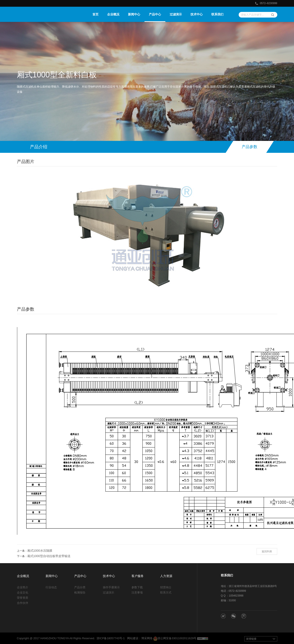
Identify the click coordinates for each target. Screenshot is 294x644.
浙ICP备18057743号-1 (111, 638)
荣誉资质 (23, 598)
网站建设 (133, 638)
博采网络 (147, 638)
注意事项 (137, 593)
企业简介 (23, 587)
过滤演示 (108, 593)
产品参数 (250, 147)
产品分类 (80, 587)
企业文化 (23, 593)
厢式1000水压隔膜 (40, 551)
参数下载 (137, 587)
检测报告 (80, 593)
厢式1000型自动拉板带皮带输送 (49, 556)
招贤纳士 (166, 587)
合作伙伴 (23, 603)
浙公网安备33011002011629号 (175, 638)
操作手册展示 (111, 587)
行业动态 (51, 587)
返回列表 (267, 551)
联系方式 (166, 593)
